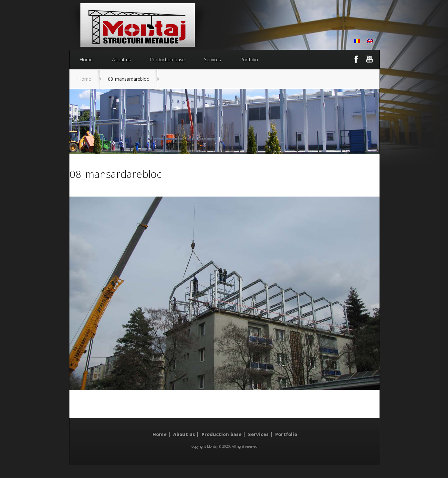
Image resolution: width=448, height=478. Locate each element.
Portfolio (249, 60)
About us (121, 60)
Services (213, 60)
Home (86, 60)
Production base (167, 60)
